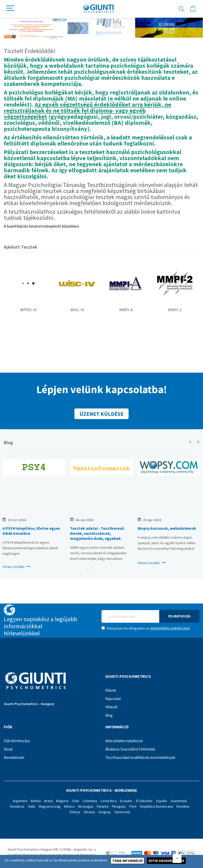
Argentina (20, 801)
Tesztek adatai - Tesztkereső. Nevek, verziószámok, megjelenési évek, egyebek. (97, 533)
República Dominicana (156, 806)
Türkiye (75, 812)
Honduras (17, 806)
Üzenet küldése (101, 414)
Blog (8, 442)
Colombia (90, 801)
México (69, 806)
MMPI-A (126, 310)
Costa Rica (108, 801)
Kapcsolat (113, 699)
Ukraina (89, 812)
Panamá (103, 806)
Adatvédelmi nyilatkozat (124, 741)
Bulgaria (62, 801)
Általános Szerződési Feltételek (130, 749)
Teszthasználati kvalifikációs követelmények (140, 757)
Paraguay (119, 806)
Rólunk (111, 690)
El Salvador (144, 801)
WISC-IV (77, 310)
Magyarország (50, 806)
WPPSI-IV (28, 310)
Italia (32, 806)
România (183, 806)
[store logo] (99, 9)
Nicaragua (86, 806)
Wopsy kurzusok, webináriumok (167, 528)
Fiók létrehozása (17, 741)
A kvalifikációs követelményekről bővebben (41, 226)
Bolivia (36, 801)
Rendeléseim (14, 757)
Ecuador (126, 801)
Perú (133, 806)
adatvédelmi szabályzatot (170, 628)
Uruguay (105, 812)
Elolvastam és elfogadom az (146, 628)
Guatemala (179, 801)
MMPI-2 (175, 310)
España (162, 801)
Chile (76, 801)
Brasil (48, 801)
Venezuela (122, 812)
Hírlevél (111, 707)
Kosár (8, 749)
